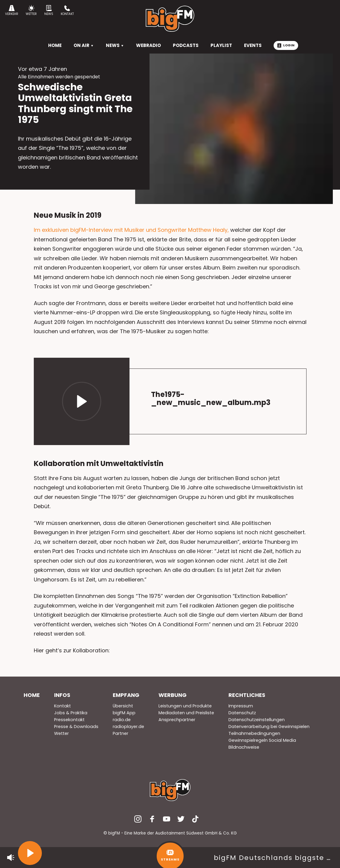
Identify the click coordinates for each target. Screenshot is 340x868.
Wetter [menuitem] (61, 733)
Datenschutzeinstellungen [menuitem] (257, 720)
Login (286, 45)
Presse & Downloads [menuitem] (76, 727)
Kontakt (67, 11)
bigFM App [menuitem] (124, 713)
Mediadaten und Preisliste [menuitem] (186, 713)
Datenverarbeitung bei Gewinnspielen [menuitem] (269, 727)
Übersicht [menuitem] (123, 706)
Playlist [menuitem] (221, 45)
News (49, 11)
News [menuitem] (115, 45)
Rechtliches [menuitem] (247, 695)
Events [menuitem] (253, 45)
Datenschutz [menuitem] (242, 713)
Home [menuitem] (32, 695)
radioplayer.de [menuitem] (128, 727)
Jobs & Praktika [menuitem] (71, 713)
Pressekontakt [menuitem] (69, 720)
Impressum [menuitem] (241, 706)
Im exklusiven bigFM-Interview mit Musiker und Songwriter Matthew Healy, (131, 230)
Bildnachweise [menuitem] (244, 747)
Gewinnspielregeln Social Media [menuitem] (262, 740)
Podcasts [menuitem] (186, 45)
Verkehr (12, 11)
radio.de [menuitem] (122, 720)
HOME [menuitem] (55, 45)
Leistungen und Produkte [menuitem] (185, 706)
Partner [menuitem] (121, 733)
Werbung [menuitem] (173, 695)
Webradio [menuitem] (148, 45)
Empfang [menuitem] (126, 695)
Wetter (31, 11)
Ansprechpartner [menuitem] (177, 720)
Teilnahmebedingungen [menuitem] (254, 733)
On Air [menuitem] (84, 45)
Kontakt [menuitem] (62, 706)
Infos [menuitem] (62, 695)
